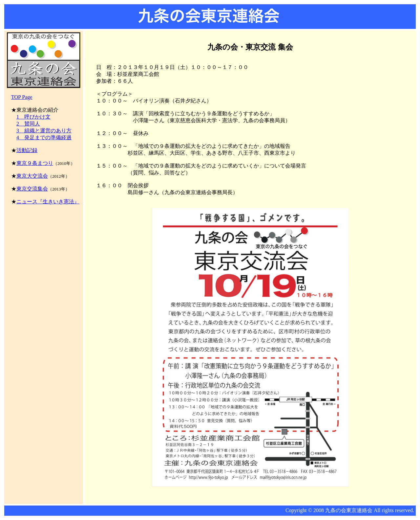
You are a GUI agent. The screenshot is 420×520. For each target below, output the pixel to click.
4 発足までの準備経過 (44, 137)
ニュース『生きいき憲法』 (48, 202)
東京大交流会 (32, 176)
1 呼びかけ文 (33, 117)
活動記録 (27, 150)
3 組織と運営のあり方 (44, 131)
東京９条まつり (35, 163)
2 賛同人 (28, 124)
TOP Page (22, 97)
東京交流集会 (32, 189)
